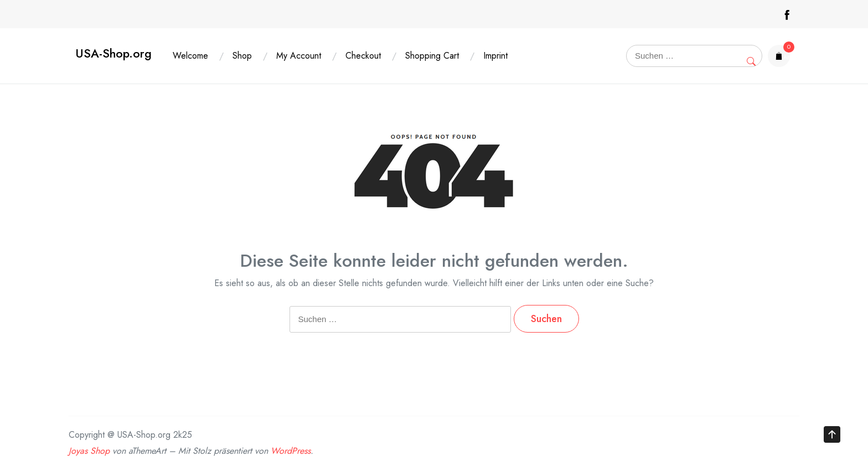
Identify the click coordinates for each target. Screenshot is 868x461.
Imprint (495, 56)
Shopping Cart (432, 56)
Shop (242, 56)
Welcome (190, 56)
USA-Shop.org (113, 53)
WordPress (291, 451)
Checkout (363, 56)
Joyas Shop (89, 451)
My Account (299, 56)
